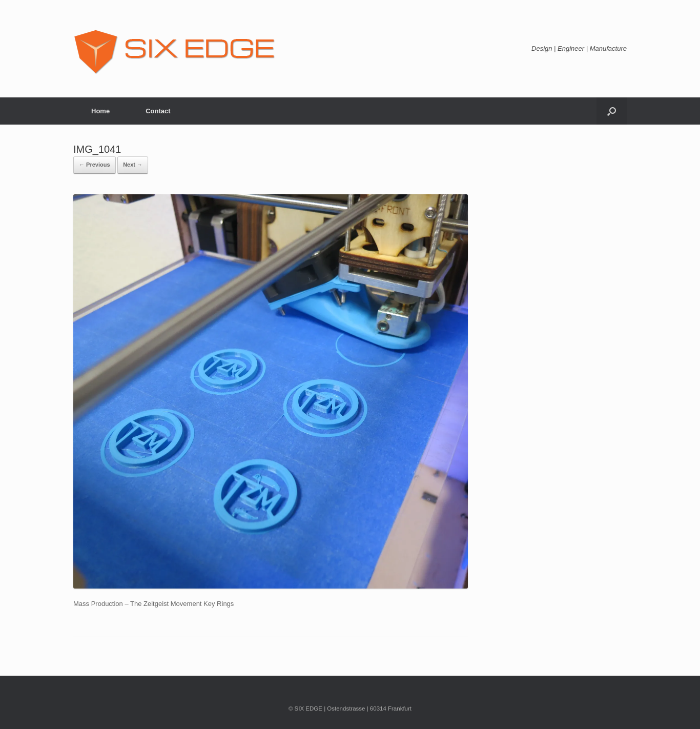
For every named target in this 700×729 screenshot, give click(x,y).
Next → (133, 165)
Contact (158, 111)
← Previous (95, 165)
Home (100, 111)
